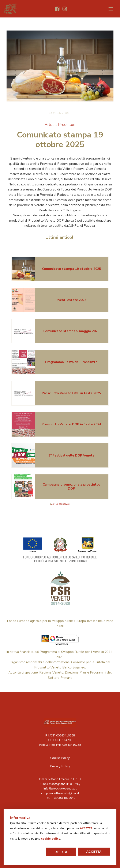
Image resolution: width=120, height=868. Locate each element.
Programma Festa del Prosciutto (71, 362)
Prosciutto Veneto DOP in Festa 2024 (71, 424)
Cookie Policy (60, 758)
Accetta (94, 851)
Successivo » (63, 504)
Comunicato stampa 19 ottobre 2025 (72, 269)
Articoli (50, 124)
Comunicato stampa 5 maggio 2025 (71, 331)
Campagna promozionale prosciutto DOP (72, 486)
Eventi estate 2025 (71, 300)
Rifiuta (61, 852)
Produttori (67, 124)
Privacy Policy (60, 766)
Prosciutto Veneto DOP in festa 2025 (71, 393)
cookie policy (51, 839)
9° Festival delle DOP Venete (71, 455)
